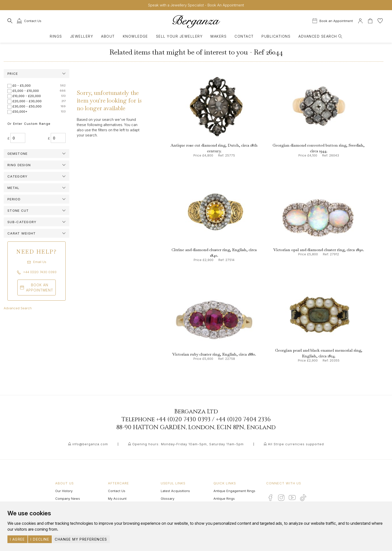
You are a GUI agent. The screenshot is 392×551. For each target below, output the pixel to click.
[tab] (37, 74)
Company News (68, 499)
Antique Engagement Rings (234, 491)
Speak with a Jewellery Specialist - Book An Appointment (196, 5)
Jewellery (82, 36)
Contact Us (117, 491)
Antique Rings (224, 499)
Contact (244, 36)
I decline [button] (40, 539)
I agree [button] (17, 539)
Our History (64, 491)
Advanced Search (18, 308)
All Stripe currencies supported (296, 444)
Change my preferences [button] (81, 539)
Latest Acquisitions (175, 491)
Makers (219, 36)
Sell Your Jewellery (179, 36)
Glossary (168, 499)
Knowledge (135, 36)
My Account (117, 499)
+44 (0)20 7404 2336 (243, 420)
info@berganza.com (90, 444)
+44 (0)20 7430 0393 (183, 420)
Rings (56, 36)
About (108, 36)
